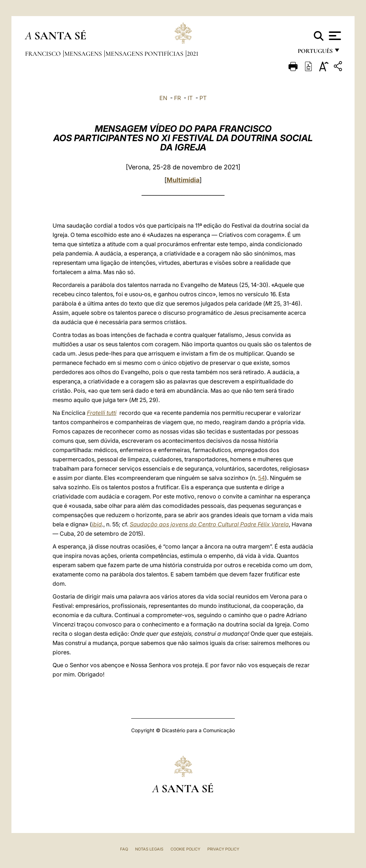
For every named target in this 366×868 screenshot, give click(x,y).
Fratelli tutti (102, 413)
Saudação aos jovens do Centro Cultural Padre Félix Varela (209, 524)
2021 (193, 54)
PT (203, 98)
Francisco (44, 54)
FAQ (124, 849)
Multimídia (183, 180)
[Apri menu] (334, 36)
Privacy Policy (223, 849)
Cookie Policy (185, 849)
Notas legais (149, 849)
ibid (97, 524)
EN (163, 98)
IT (190, 98)
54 (261, 478)
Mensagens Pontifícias (145, 54)
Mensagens (84, 54)
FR (177, 98)
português (315, 53)
